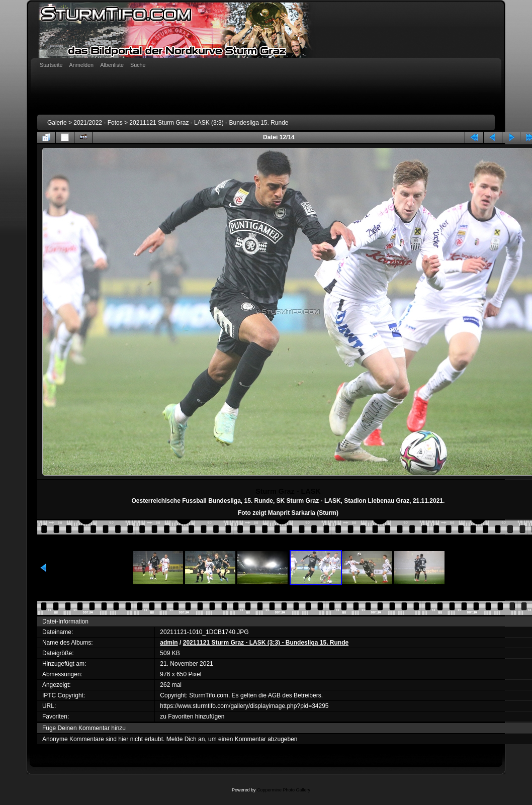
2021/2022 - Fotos (98, 123)
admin (169, 643)
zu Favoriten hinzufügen (192, 717)
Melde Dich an (186, 739)
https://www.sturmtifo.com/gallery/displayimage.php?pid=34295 (244, 706)
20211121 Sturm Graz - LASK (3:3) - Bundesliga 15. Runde (209, 123)
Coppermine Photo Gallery (284, 790)
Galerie (57, 123)
